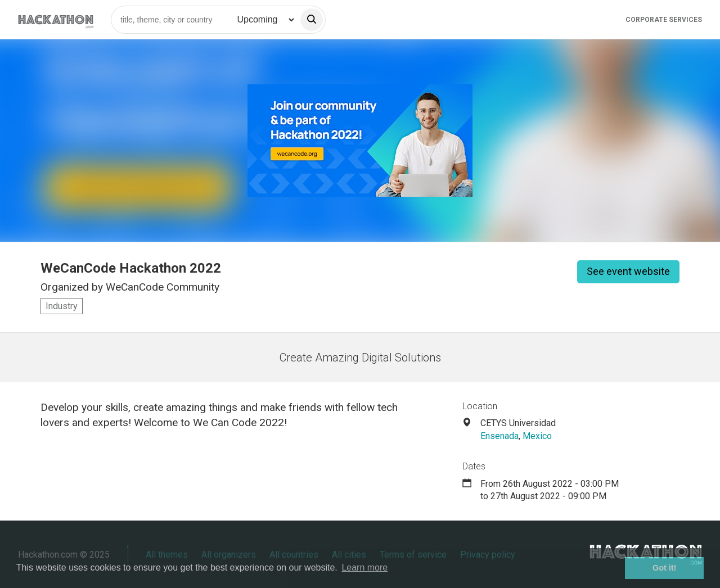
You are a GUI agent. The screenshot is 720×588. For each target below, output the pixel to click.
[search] (312, 20)
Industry (62, 306)
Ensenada (499, 436)
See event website (628, 271)
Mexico (537, 436)
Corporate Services (664, 20)
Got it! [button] (664, 568)
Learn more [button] (364, 567)
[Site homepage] (56, 19)
